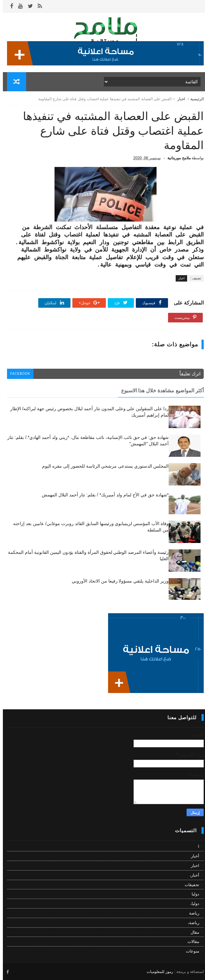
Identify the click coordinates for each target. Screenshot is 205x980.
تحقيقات (189, 885)
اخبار (178, 99)
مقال (192, 932)
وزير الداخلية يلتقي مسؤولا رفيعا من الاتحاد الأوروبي (117, 581)
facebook (17, 374)
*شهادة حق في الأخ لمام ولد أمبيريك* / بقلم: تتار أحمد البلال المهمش (102, 495)
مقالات (190, 942)
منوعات (190, 951)
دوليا (193, 894)
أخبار (192, 856)
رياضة (191, 913)
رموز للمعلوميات (157, 972)
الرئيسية (194, 99)
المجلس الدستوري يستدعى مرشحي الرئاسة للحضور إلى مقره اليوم (102, 466)
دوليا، (192, 904)
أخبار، (192, 875)
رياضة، (191, 923)
